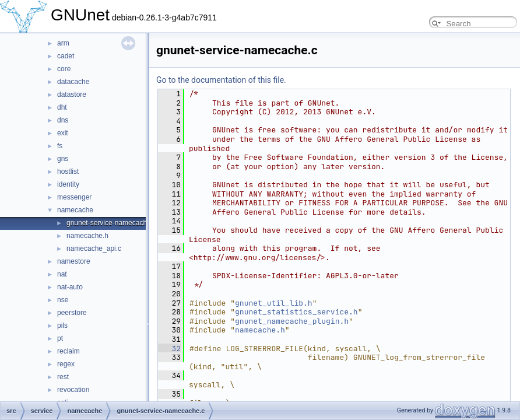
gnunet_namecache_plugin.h (292, 321)
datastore (72, 94)
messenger (74, 197)
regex (66, 364)
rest (63, 377)
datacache (73, 82)
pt (60, 338)
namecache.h (87, 236)
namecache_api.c (94, 249)
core (64, 69)
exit (63, 133)
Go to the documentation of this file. (221, 80)
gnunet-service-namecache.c (111, 223)
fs (60, 146)
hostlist (68, 171)
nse (63, 300)
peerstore (72, 313)
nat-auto (70, 287)
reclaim (68, 351)
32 (169, 349)
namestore (74, 261)
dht (62, 107)
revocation (73, 390)
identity (68, 184)
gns (63, 159)
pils (62, 325)
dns (63, 120)
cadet (66, 56)
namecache (75, 210)
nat (62, 274)
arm (63, 43)
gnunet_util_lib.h (274, 303)
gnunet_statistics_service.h (296, 312)
